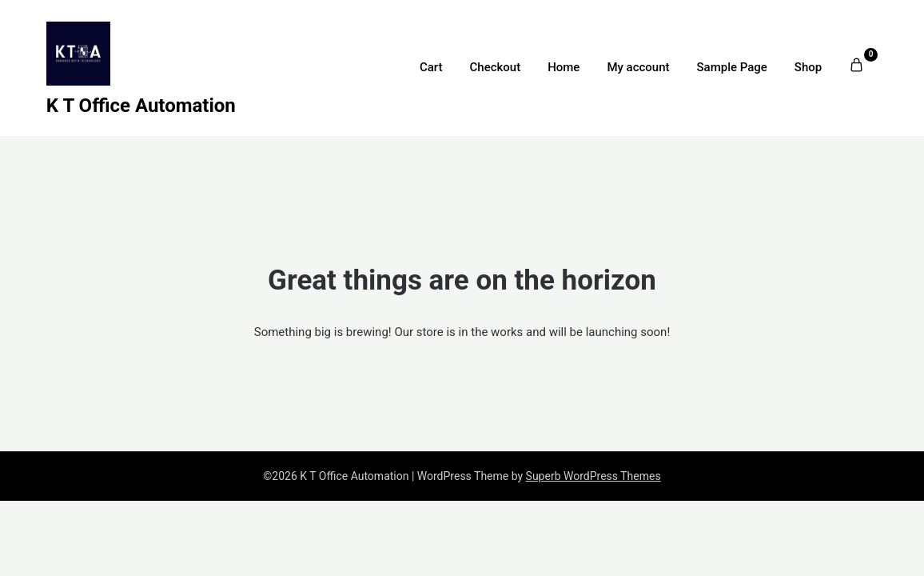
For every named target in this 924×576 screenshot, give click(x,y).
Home (564, 67)
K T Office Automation (141, 106)
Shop (808, 67)
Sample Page (731, 67)
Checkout (496, 67)
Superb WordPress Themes (593, 476)
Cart (431, 67)
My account (638, 67)
